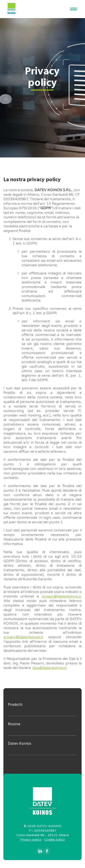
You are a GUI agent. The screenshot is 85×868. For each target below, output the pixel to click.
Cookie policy (55, 840)
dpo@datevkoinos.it (49, 668)
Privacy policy (31, 840)
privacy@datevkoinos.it (61, 596)
